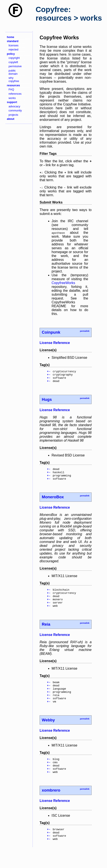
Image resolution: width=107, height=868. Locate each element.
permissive (15, 66)
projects (13, 115)
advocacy (14, 106)
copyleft (13, 62)
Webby (48, 733)
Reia (46, 633)
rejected (13, 49)
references (15, 94)
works (12, 98)
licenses (13, 45)
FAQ (11, 89)
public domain (13, 72)
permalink (85, 331)
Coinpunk (51, 332)
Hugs (47, 402)
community (15, 110)
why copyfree (14, 79)
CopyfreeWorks (63, 283)
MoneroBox (53, 502)
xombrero (51, 807)
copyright (14, 58)
